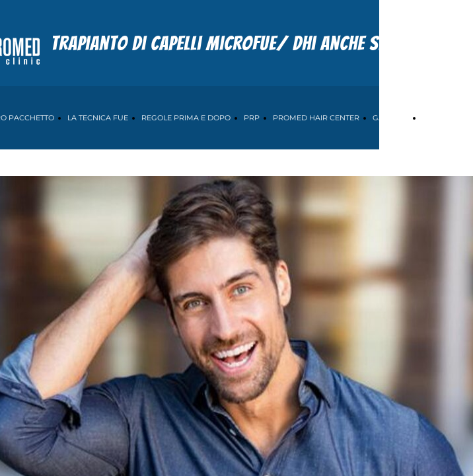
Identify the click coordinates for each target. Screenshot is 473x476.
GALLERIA (391, 118)
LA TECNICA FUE (98, 118)
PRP (252, 118)
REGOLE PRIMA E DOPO (186, 118)
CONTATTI (440, 118)
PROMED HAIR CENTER (316, 118)
